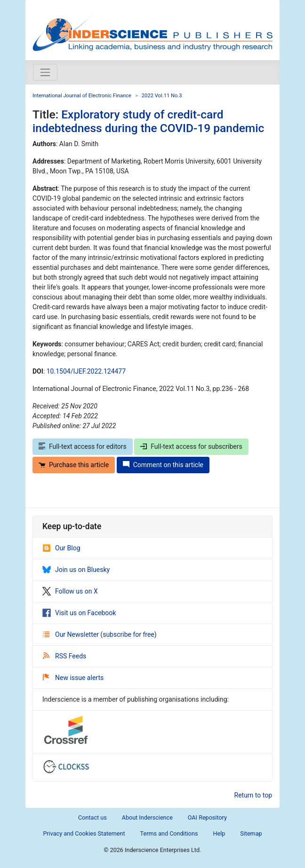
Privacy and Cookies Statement (84, 833)
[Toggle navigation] (45, 72)
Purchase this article (74, 465)
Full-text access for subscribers (191, 446)
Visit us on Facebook (79, 613)
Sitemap (251, 833)
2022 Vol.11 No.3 (162, 96)
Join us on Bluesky (76, 570)
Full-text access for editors (83, 446)
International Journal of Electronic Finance (82, 96)
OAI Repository (207, 817)
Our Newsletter (72, 634)
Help (219, 833)
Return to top (253, 795)
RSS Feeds (64, 656)
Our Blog (61, 548)
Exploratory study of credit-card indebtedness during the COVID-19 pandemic (148, 121)
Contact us (92, 817)
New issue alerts (73, 678)
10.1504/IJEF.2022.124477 (86, 371)
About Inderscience (147, 817)
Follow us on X (70, 591)
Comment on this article (163, 465)
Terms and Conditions (169, 833)
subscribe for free (128, 634)
